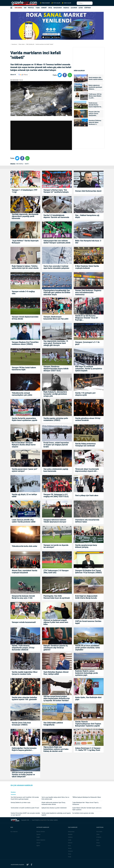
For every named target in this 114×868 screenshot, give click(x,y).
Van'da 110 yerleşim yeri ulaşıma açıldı (85, 394)
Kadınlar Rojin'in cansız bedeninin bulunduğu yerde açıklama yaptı (86, 673)
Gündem (13, 792)
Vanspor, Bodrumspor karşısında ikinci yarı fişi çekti (56, 318)
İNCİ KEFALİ (20, 164)
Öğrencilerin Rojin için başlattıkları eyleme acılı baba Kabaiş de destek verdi (56, 749)
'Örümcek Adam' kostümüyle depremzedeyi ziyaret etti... (87, 470)
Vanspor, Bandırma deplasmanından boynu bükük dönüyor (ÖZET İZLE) (56, 369)
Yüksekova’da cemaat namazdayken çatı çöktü (22, 394)
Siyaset (39, 834)
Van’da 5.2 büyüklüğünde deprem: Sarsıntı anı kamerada (56, 216)
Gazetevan (14, 44)
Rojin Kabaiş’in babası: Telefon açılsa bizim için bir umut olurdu (25, 267)
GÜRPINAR (87, 8)
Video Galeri (21, 44)
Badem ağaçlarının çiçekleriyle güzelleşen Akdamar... (95, 87)
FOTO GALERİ (56, 3)
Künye (98, 843)
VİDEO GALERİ (66, 3)
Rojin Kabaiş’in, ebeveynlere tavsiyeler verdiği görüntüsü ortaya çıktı (55, 394)
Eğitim (38, 846)
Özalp (70, 857)
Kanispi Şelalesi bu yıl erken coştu (21, 803)
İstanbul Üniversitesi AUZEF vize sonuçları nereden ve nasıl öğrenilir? (25, 814)
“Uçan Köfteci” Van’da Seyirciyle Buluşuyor (25, 242)
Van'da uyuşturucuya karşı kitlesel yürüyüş (86, 546)
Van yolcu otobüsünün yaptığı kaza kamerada (56, 470)
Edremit (71, 843)
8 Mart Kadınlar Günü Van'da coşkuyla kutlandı (87, 267)
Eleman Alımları (41, 832)
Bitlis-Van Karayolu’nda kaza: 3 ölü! (88, 242)
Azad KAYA (44, 820)
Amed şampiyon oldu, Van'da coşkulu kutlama (96, 78)
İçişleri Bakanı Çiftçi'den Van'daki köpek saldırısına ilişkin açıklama (87, 809)
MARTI (27, 164)
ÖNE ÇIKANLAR (30, 44)
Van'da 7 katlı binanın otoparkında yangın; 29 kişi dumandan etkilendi (23, 648)
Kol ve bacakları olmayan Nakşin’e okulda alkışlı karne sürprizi (24, 445)
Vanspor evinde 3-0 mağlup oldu (23, 292)
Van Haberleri (14, 832)
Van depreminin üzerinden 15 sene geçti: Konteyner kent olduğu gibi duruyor (56, 343)
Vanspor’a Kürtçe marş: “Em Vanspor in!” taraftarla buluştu (56, 191)
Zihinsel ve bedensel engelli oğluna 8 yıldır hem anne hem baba (56, 622)
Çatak (70, 840)
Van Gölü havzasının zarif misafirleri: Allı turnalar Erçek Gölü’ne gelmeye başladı (25, 798)
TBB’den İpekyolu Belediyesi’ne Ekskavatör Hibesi (87, 797)
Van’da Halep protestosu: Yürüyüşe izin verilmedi (86, 445)
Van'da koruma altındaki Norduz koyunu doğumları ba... (95, 105)
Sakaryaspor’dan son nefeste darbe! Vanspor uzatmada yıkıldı (57, 242)
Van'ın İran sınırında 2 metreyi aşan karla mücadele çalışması (56, 267)
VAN (25, 8)
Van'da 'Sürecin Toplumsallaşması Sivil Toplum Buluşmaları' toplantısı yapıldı (88, 724)
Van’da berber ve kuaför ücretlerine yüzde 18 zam (25, 808)
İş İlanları (99, 837)
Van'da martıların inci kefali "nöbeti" (44, 44)
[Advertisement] (89, 65)
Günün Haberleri (41, 840)
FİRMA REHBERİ (45, 3)
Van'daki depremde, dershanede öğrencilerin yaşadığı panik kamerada (25, 216)
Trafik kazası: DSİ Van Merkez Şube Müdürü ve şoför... (95, 96)
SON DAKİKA (18, 8)
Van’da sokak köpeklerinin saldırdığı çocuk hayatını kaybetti (56, 814)
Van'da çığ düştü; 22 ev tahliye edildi (24, 495)
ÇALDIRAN (74, 8)
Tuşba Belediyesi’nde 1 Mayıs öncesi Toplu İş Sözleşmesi (85, 803)
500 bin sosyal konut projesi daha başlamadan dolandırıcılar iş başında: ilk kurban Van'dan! (57, 698)
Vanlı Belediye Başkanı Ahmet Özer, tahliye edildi (56, 673)
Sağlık (38, 837)
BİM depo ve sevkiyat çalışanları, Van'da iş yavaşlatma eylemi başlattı (89, 369)
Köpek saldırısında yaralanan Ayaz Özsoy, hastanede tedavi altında (53, 803)
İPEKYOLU (31, 8)
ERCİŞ (50, 8)
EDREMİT (44, 8)
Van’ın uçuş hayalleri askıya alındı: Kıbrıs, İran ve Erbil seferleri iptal (55, 798)
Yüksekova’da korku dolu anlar (25, 546)
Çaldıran (71, 837)
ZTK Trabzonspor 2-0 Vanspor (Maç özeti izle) (56, 572)
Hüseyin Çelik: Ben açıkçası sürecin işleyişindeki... (94, 114)
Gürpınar (71, 851)
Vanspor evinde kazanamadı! (24, 622)
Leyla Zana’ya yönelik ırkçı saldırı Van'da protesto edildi (24, 521)
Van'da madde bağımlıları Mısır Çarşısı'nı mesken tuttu (25, 673)
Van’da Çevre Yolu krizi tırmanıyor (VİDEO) (21, 724)
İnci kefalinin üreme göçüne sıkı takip (83, 813)
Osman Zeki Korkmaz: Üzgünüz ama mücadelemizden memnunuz (88, 292)
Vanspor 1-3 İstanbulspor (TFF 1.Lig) (25, 191)
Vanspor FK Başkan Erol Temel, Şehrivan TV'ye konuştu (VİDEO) (88, 572)
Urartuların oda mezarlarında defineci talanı (87, 521)
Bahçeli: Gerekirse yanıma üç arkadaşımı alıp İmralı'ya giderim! (56, 648)
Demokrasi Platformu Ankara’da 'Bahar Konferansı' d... (95, 122)
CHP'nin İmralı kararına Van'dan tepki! (88, 622)
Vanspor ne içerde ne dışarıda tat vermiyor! (56, 546)
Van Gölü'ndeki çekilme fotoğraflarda (53, 724)
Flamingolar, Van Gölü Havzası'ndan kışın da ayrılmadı (57, 597)
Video (98, 834)
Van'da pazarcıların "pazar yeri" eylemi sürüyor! (25, 470)
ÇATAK (81, 8)
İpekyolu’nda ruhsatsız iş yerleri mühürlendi (54, 808)
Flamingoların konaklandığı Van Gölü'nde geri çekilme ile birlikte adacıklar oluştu (57, 292)
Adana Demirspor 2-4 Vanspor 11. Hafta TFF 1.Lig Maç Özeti (88, 749)
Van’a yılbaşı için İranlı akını (87, 495)
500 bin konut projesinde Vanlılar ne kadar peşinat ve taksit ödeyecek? (23, 775)
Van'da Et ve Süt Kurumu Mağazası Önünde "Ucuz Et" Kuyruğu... (87, 318)
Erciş (70, 846)
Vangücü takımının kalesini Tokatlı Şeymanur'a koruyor (55, 521)
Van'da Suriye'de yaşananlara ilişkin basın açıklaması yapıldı (25, 419)
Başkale (71, 834)
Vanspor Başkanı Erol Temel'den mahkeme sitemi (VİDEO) (25, 343)
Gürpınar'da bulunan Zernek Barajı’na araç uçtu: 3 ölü (23, 597)
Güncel (39, 843)
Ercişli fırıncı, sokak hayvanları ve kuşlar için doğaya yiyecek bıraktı (56, 445)
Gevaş (70, 848)
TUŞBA (38, 8)
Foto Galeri (100, 832)
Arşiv (98, 840)
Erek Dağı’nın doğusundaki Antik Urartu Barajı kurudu (86, 597)
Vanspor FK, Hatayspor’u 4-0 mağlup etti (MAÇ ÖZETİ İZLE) (56, 495)
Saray (70, 854)
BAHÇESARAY (58, 8)
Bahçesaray (72, 832)
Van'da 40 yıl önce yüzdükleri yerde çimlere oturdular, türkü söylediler (87, 648)
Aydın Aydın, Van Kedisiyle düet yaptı (88, 698)
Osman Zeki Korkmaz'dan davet (88, 191)
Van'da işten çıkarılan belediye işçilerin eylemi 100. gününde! (24, 698)
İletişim (99, 846)
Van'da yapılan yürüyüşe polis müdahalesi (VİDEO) (56, 419)
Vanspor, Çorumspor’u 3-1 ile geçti (87, 343)
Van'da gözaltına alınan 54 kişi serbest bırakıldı (88, 419)
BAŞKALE (66, 8)
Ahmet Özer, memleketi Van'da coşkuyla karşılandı (25, 572)
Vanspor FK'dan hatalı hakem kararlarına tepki (24, 369)
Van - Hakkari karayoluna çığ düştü (87, 216)
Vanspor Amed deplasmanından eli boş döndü (25, 318)
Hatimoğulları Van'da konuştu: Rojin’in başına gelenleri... (24, 749)
